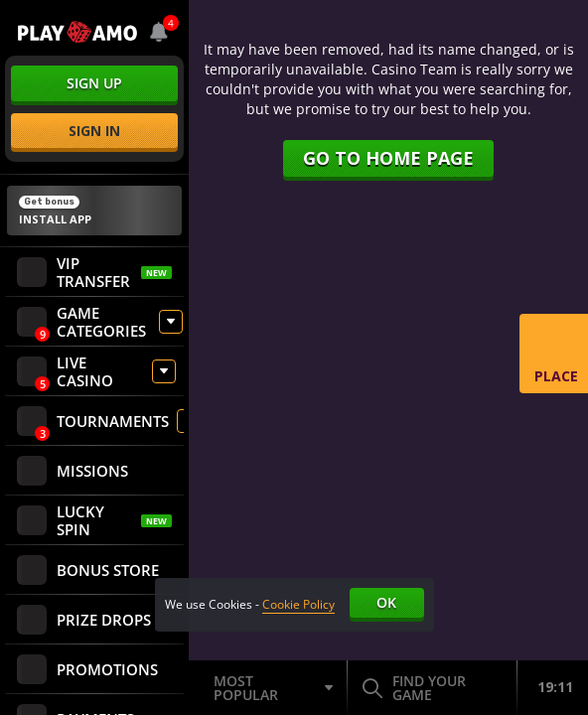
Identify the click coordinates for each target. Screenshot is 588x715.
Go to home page (388, 158)
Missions (73, 471)
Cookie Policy (298, 604)
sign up (94, 83)
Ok (386, 602)
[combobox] (159, 32)
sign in (94, 131)
